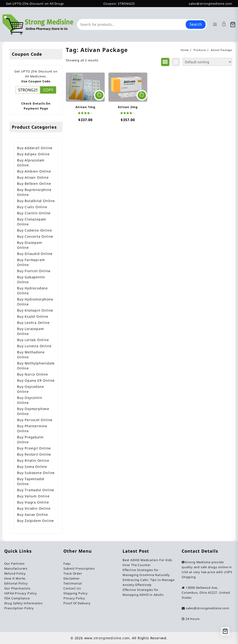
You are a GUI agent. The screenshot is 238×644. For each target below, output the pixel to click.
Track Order (73, 573)
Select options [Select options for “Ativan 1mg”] (99, 95)
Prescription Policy (19, 608)
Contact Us (72, 588)
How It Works (15, 578)
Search (196, 24)
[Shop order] (207, 62)
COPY (48, 90)
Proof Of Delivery (77, 603)
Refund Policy (15, 573)
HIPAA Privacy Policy (21, 593)
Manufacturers (16, 568)
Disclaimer (72, 578)
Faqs (67, 563)
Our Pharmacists (17, 588)
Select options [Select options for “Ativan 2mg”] (142, 95)
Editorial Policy (16, 583)
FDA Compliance (17, 598)
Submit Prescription (79, 568)
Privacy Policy (74, 598)
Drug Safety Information (24, 603)
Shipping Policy (76, 593)
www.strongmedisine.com (107, 638)
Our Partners (15, 563)
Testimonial (73, 583)
